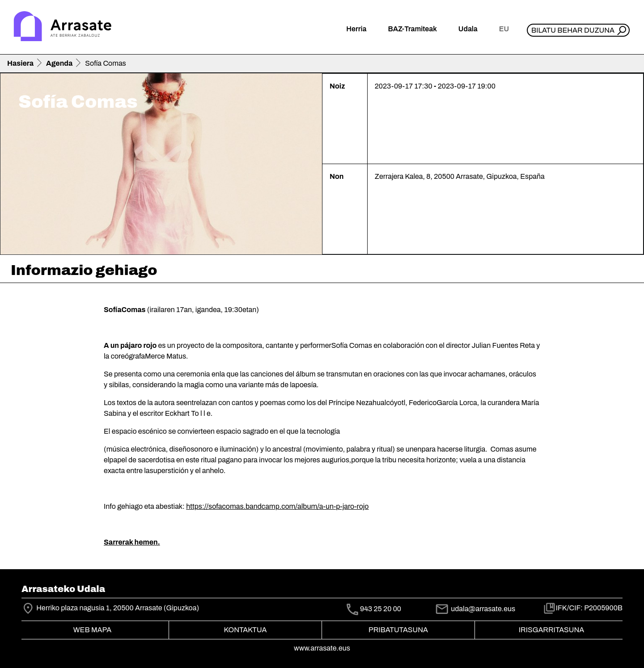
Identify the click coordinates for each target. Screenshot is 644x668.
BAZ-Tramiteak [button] (412, 29)
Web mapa (92, 630)
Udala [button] (468, 29)
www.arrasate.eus (322, 648)
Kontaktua (246, 630)
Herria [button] (356, 29)
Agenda (59, 63)
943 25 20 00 (381, 609)
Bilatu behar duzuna (573, 30)
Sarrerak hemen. (132, 542)
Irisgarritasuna (552, 630)
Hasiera (20, 63)
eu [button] (504, 29)
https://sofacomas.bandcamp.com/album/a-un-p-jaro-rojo (277, 506)
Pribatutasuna (398, 630)
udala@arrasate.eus (475, 609)
